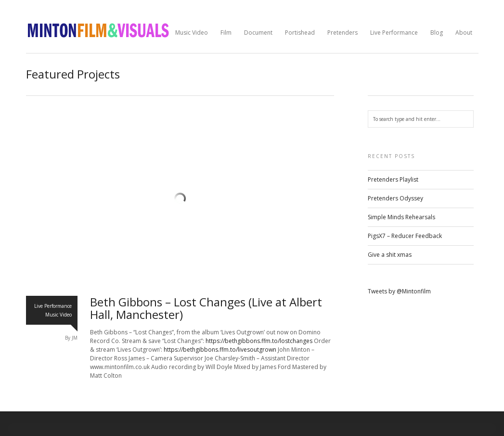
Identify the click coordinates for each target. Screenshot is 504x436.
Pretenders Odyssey (395, 198)
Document (258, 33)
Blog (437, 33)
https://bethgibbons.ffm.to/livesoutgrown (220, 350)
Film (226, 33)
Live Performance (394, 33)
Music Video (192, 33)
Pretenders (342, 33)
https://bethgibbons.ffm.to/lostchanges (259, 341)
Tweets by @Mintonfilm (399, 291)
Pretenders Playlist (393, 179)
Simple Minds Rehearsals (401, 217)
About (464, 33)
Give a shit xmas (390, 255)
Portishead (300, 33)
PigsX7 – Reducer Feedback (405, 236)
